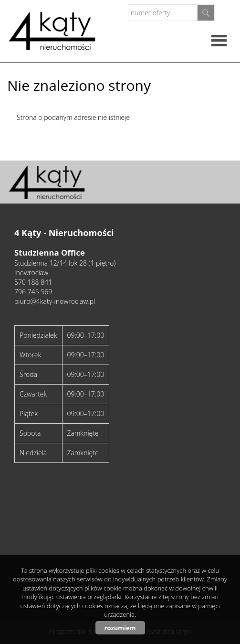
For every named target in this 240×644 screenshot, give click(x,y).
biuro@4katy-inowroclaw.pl (55, 301)
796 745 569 (33, 292)
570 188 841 (33, 282)
